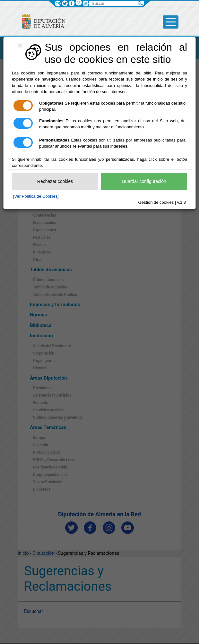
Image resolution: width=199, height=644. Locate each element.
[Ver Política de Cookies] (36, 196)
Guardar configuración (144, 181)
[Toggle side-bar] (171, 22)
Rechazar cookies (55, 181)
